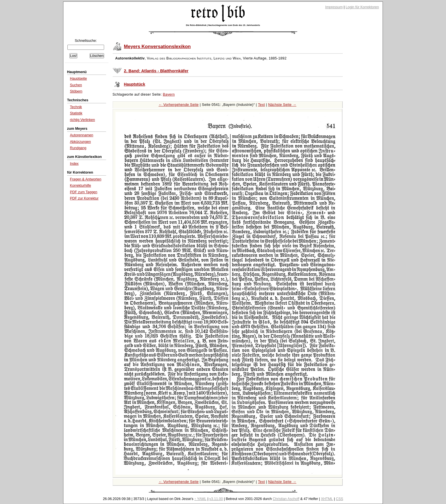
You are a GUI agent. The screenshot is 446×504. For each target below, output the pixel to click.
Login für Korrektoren (362, 7)
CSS (340, 499)
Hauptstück (135, 84)
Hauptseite (79, 79)
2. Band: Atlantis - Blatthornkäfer (156, 71)
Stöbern (76, 91)
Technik (76, 107)
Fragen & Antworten (86, 179)
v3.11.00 (216, 499)
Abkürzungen (80, 142)
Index (74, 164)
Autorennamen (82, 135)
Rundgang (78, 148)
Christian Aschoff (286, 499)
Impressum (334, 7)
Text (261, 105)
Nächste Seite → (282, 105)
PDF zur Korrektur (84, 198)
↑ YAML (200, 499)
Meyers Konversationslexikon (157, 47)
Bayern (169, 94)
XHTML (327, 499)
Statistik (76, 113)
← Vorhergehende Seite (178, 105)
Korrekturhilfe (80, 186)
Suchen (76, 85)
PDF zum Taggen (84, 192)
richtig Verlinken (82, 120)
